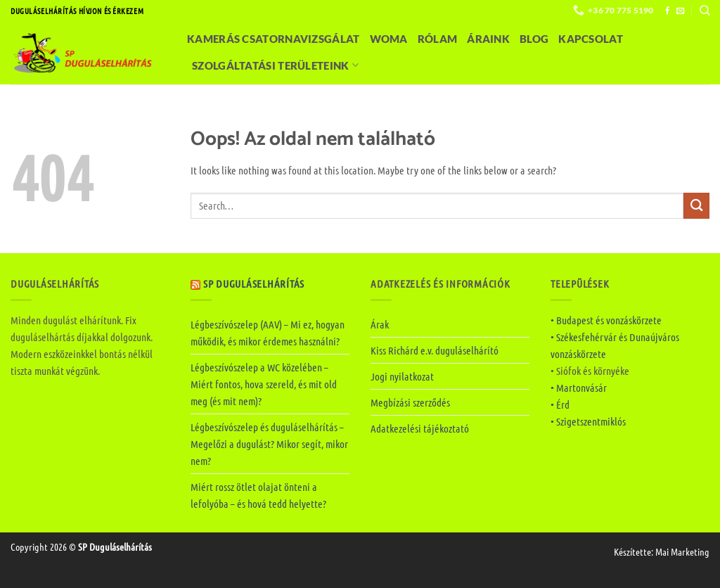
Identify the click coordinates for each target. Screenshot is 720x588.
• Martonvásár (579, 388)
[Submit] (696, 206)
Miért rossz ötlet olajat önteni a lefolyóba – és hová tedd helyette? (258, 495)
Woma (389, 39)
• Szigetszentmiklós (588, 421)
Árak (380, 324)
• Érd (560, 404)
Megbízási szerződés (410, 402)
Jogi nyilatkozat (402, 376)
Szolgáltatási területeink (275, 65)
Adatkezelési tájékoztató (420, 428)
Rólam (438, 39)
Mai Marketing (682, 551)
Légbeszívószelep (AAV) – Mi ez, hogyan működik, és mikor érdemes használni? (268, 333)
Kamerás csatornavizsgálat (274, 39)
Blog (534, 39)
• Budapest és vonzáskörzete (606, 320)
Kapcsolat (591, 39)
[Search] (705, 10)
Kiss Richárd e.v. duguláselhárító (435, 350)
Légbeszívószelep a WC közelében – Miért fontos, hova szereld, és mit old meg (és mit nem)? (264, 384)
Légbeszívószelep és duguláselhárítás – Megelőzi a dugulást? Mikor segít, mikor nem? (269, 444)
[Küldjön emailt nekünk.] (680, 11)
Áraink (488, 39)
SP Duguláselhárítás (254, 283)
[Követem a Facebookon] (668, 11)
